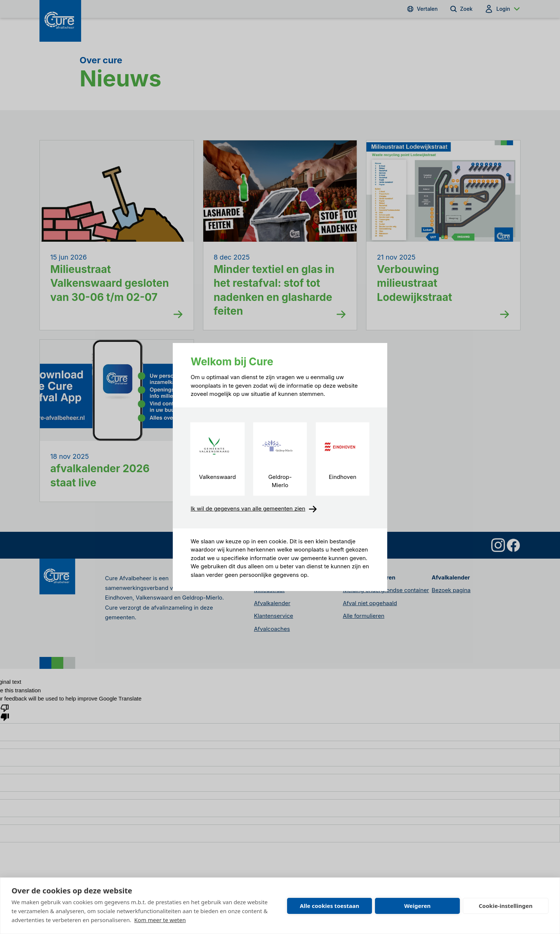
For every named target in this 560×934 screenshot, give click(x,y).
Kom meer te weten (160, 920)
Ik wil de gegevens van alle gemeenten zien (254, 509)
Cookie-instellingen (506, 906)
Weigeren (417, 906)
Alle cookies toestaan (329, 906)
